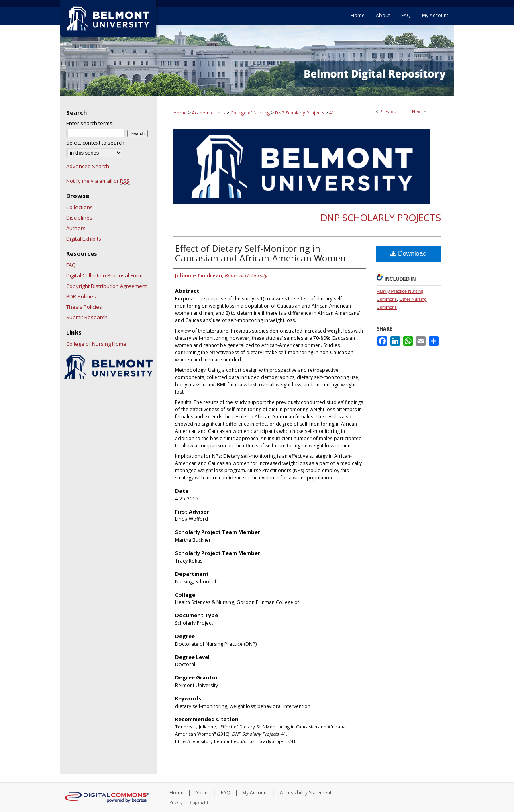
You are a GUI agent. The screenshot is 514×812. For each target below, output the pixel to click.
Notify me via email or (98, 181)
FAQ (71, 265)
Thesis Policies (84, 307)
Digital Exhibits (84, 239)
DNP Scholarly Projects (300, 113)
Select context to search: (96, 143)
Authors (76, 228)
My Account (255, 793)
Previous (389, 111)
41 (332, 113)
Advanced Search (88, 166)
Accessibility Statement (306, 793)
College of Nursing (250, 113)
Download (409, 254)
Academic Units (209, 113)
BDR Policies (81, 296)
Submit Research (87, 317)
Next (417, 111)
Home (180, 113)
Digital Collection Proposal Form (104, 275)
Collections (80, 207)
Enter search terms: (90, 123)
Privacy (176, 802)
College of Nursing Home (96, 344)
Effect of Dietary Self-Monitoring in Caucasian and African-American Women (260, 253)
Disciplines (79, 218)
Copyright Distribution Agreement (107, 286)
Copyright (199, 802)
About (202, 793)
